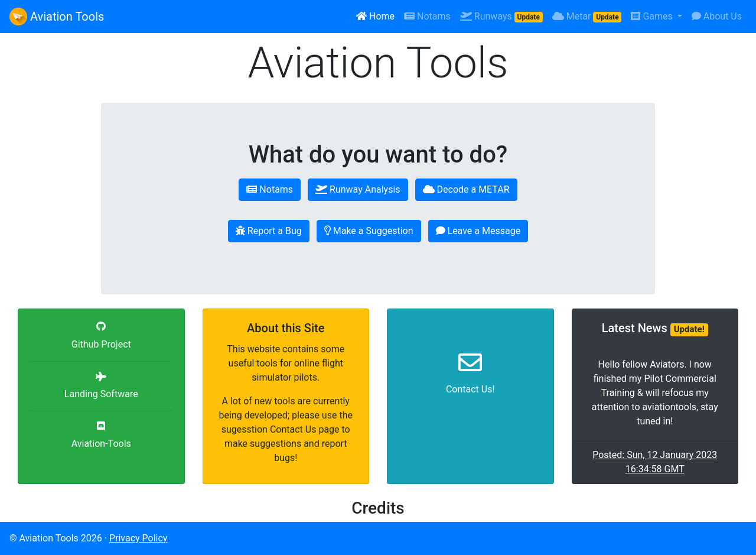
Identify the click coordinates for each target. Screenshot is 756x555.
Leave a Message (478, 231)
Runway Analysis (358, 189)
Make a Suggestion (369, 231)
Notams (427, 16)
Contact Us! (470, 389)
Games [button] (653, 16)
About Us (717, 16)
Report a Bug (269, 231)
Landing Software (101, 394)
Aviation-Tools (101, 444)
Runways (501, 17)
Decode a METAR (466, 189)
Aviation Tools (57, 17)
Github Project (101, 344)
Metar (587, 17)
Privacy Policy (139, 538)
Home (375, 16)
